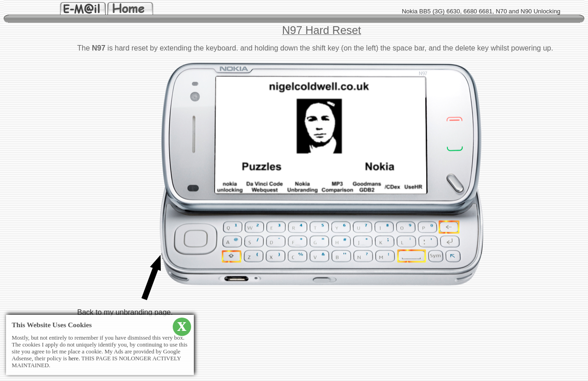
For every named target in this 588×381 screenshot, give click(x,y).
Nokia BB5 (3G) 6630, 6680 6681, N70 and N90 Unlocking (481, 11)
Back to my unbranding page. (125, 312)
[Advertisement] (31, 187)
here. (74, 358)
